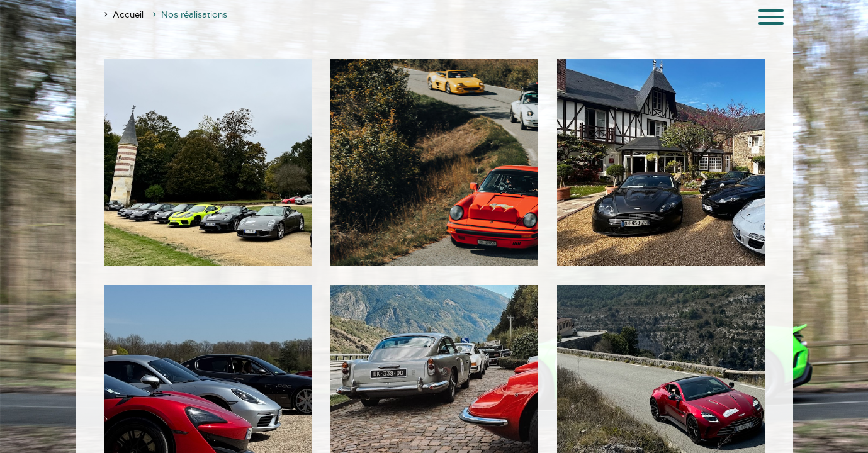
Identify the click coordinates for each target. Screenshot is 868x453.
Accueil (128, 14)
